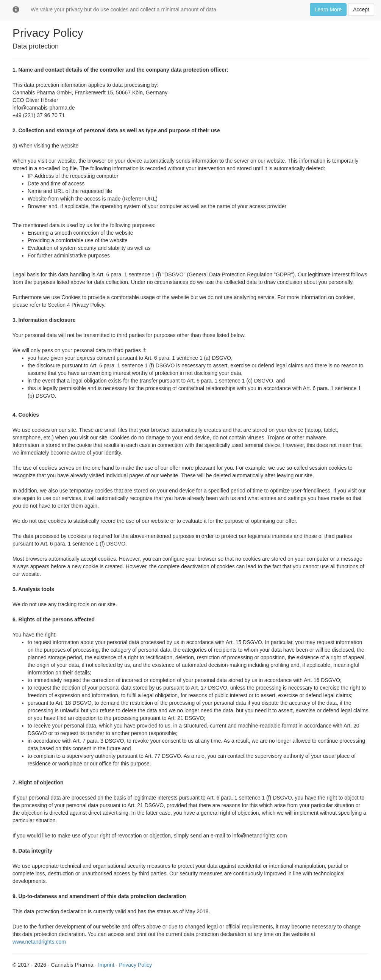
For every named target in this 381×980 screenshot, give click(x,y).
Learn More (328, 9)
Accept (361, 9)
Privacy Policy (135, 965)
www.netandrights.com (39, 942)
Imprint (106, 965)
